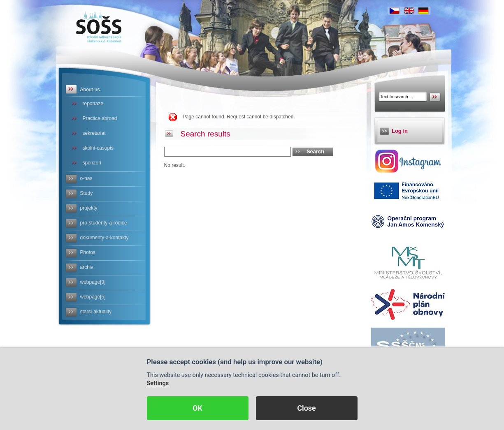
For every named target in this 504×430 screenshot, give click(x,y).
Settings (158, 383)
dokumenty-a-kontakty (105, 238)
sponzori (92, 163)
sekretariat (94, 133)
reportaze (93, 104)
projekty (89, 208)
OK (197, 408)
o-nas (86, 178)
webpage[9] (93, 282)
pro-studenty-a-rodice (104, 223)
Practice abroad (100, 118)
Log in (400, 131)
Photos (88, 252)
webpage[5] (93, 297)
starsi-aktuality (96, 312)
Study (87, 193)
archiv (87, 267)
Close (307, 408)
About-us (90, 90)
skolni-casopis (98, 148)
